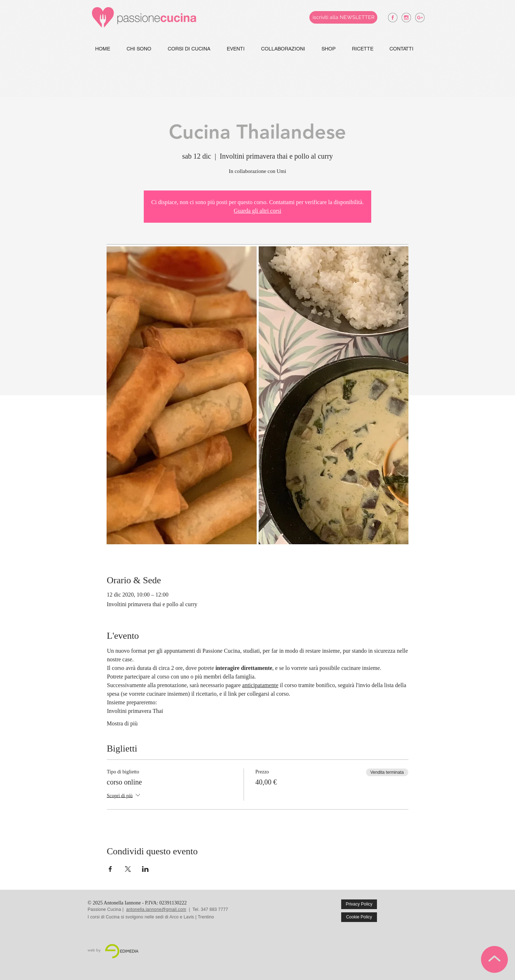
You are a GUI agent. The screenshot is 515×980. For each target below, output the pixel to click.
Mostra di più (122, 723)
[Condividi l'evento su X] (128, 869)
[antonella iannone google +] (420, 18)
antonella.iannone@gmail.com (156, 909)
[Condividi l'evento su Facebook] (110, 869)
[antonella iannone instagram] (406, 18)
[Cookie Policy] (359, 917)
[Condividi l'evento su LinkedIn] (145, 869)
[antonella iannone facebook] (393, 18)
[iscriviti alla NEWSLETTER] (343, 17)
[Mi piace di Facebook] (412, 909)
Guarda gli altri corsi (258, 211)
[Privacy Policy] (359, 904)
